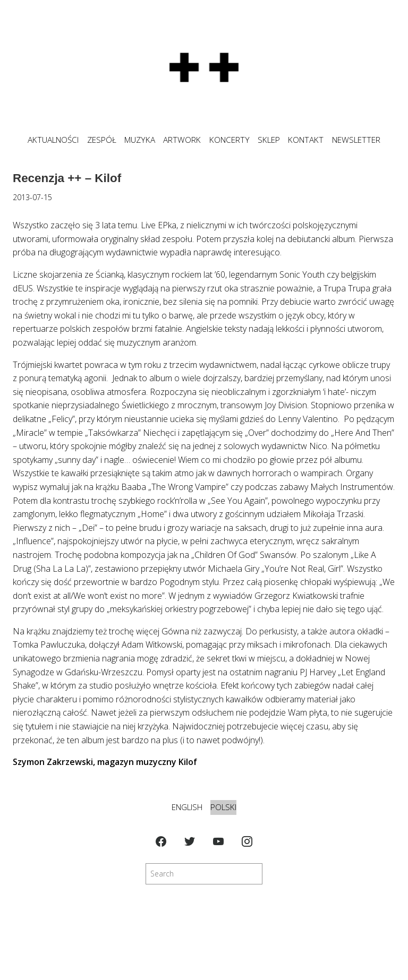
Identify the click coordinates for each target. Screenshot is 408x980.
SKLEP (269, 140)
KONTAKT (306, 140)
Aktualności (53, 140)
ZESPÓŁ (102, 140)
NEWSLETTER (356, 140)
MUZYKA (140, 140)
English (187, 807)
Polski (223, 807)
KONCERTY (229, 140)
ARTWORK (182, 140)
